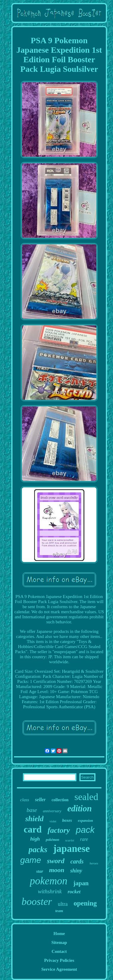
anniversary (52, 811)
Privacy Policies (59, 960)
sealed (86, 797)
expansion (85, 821)
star (40, 871)
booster (37, 901)
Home (59, 934)
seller (40, 800)
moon (57, 870)
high (35, 839)
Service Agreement (59, 969)
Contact (59, 951)
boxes (67, 820)
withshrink (50, 891)
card (33, 829)
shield (34, 819)
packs (38, 849)
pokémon (52, 840)
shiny (76, 871)
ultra (63, 904)
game (31, 860)
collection (60, 800)
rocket (74, 892)
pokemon (48, 881)
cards (77, 861)
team (59, 911)
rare (84, 839)
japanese (72, 849)
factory (59, 830)
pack (85, 830)
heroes (94, 863)
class (25, 800)
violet (53, 821)
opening (85, 903)
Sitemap (59, 942)
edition (79, 808)
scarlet (70, 840)
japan (81, 883)
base (32, 810)
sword (56, 861)
